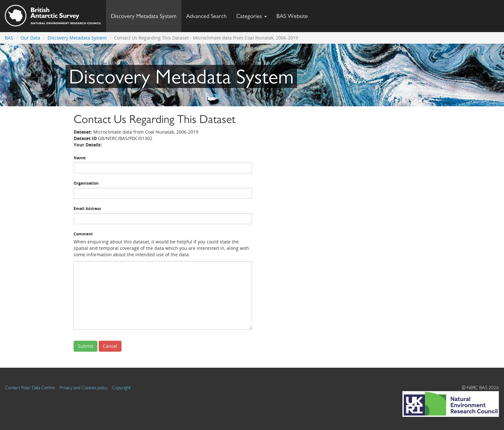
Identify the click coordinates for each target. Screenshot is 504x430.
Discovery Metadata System (144, 16)
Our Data (30, 38)
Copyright (121, 387)
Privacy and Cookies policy (84, 387)
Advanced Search (206, 16)
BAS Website (295, 14)
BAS (9, 38)
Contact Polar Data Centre (30, 387)
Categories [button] (252, 16)
